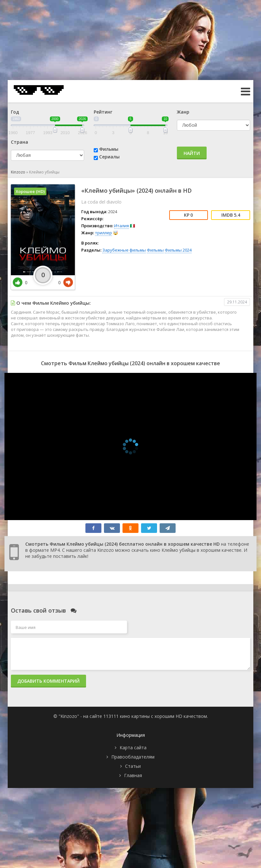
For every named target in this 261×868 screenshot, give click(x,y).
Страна (20, 142)
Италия (122, 226)
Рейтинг (103, 112)
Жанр (183, 112)
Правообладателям (133, 757)
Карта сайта (133, 747)
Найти (192, 153)
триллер (103, 233)
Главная (133, 775)
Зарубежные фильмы (124, 250)
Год (15, 112)
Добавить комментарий (48, 681)
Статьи (133, 766)
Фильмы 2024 (178, 250)
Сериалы (109, 157)
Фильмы (109, 149)
